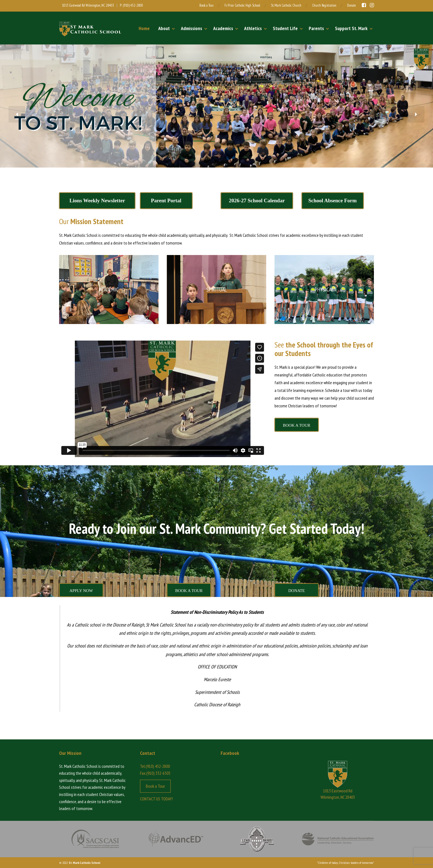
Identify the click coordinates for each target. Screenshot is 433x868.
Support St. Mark (351, 28)
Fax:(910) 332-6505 (155, 773)
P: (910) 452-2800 (131, 5)
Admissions (192, 28)
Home (144, 28)
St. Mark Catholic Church (286, 5)
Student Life (285, 28)
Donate (352, 5)
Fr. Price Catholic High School (242, 5)
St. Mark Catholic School (85, 863)
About (164, 28)
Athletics (253, 28)
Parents (316, 28)
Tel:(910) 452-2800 (155, 766)
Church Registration (324, 5)
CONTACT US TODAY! (156, 799)
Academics (223, 28)
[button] (17, 114)
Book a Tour (207, 5)
